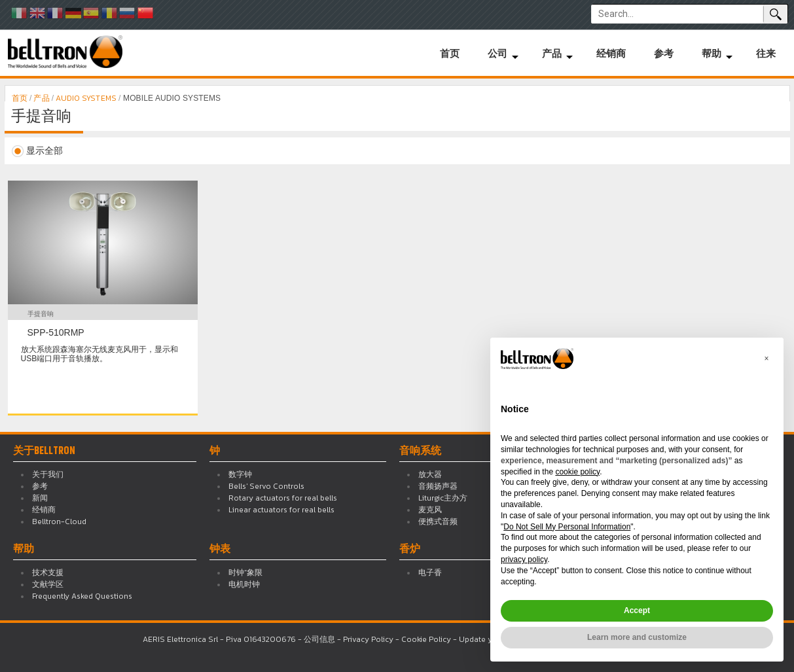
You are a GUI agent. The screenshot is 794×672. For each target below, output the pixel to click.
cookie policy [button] (577, 472)
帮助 (712, 53)
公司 (497, 53)
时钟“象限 (245, 573)
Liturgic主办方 (443, 498)
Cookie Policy (426, 639)
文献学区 (48, 584)
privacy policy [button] (524, 559)
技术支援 (48, 573)
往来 (766, 53)
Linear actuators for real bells (281, 510)
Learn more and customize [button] (637, 637)
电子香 (430, 573)
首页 (450, 53)
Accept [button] (637, 610)
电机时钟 (244, 584)
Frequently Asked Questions (82, 596)
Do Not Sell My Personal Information (567, 527)
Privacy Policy (368, 639)
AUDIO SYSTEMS (86, 98)
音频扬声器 (438, 486)
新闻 (40, 498)
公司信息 (319, 639)
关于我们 (48, 474)
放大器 (430, 474)
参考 (664, 53)
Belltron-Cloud (59, 522)
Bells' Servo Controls (266, 486)
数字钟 (240, 474)
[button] (767, 359)
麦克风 (430, 510)
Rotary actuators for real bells (283, 498)
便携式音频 (438, 522)
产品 (552, 53)
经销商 (611, 53)
